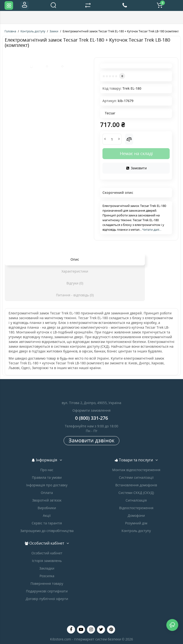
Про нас (47, 470)
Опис (75, 259)
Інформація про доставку (47, 485)
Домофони (136, 515)
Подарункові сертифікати (47, 591)
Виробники (47, 508)
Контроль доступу (136, 531)
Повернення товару (47, 583)
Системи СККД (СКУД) (136, 493)
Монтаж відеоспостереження (136, 470)
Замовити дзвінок (91, 440)
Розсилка (47, 576)
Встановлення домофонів (136, 485)
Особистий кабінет (47, 553)
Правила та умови (47, 477)
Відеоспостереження (136, 508)
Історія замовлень (47, 561)
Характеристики (75, 271)
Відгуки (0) (75, 283)
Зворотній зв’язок (47, 500)
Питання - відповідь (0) (75, 295)
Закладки (47, 568)
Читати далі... (152, 229)
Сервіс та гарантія (47, 523)
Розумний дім (136, 523)
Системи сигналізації (136, 477)
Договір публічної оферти (47, 599)
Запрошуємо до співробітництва (47, 531)
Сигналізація (136, 500)
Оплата (47, 493)
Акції (47, 515)
